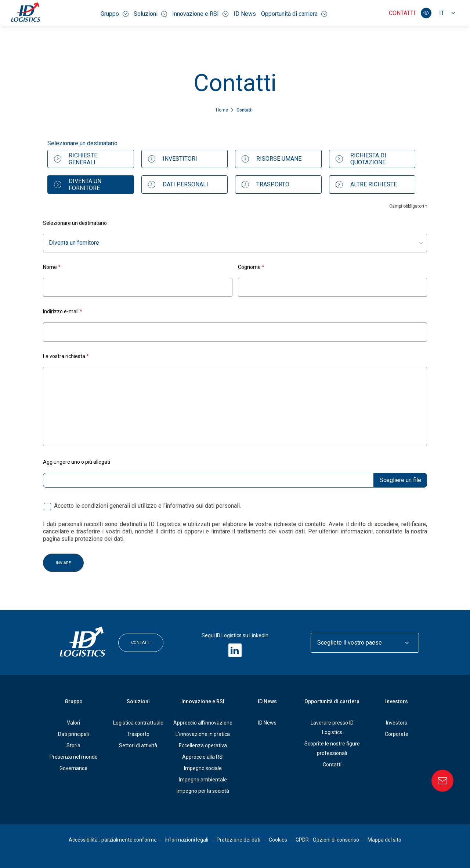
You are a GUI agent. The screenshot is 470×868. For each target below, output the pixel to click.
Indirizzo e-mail (63, 311)
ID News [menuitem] (245, 14)
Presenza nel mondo (74, 757)
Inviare (63, 563)
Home (223, 110)
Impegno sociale (203, 768)
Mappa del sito (384, 840)
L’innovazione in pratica (203, 734)
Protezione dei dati (238, 840)
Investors (397, 701)
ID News (267, 723)
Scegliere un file (400, 480)
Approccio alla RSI (203, 757)
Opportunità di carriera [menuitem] (294, 14)
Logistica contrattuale (138, 723)
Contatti (402, 13)
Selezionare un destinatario (75, 223)
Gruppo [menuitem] (115, 14)
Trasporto (138, 734)
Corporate (397, 734)
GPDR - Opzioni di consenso (327, 840)
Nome (52, 267)
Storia (73, 745)
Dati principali (73, 734)
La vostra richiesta (66, 356)
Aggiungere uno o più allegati (77, 462)
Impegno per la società (203, 791)
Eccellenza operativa (203, 745)
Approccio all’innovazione (203, 723)
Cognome (251, 267)
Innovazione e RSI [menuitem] (200, 14)
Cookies (278, 840)
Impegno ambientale (203, 780)
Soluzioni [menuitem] (150, 14)
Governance (73, 768)
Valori (73, 723)
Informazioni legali (187, 840)
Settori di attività (138, 745)
